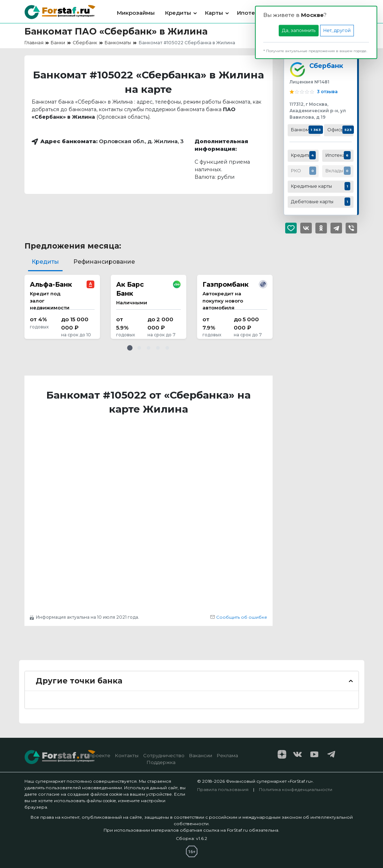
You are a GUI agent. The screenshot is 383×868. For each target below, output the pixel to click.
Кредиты (178, 13)
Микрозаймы (136, 13)
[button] (130, 348)
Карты (214, 13)
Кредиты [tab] (45, 262)
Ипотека (249, 13)
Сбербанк (326, 66)
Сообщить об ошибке (239, 617)
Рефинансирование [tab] (104, 262)
